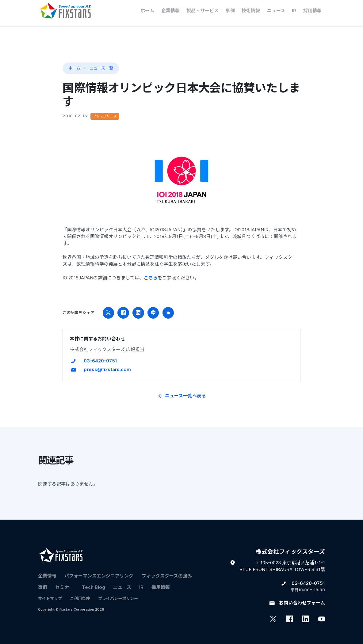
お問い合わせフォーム (302, 595)
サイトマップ (50, 590)
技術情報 (251, 11)
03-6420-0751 (100, 353)
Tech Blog (94, 579)
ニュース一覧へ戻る (182, 388)
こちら (151, 270)
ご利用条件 (80, 590)
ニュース (276, 11)
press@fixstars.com (107, 362)
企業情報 (170, 11)
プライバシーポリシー (118, 590)
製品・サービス (203, 11)
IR (294, 11)
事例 (230, 11)
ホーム (147, 11)
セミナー (64, 579)
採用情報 (312, 11)
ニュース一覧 (101, 60)
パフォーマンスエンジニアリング (99, 568)
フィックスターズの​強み (167, 568)
